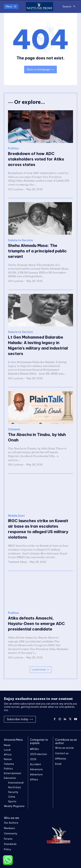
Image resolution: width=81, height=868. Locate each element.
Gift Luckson (16, 189)
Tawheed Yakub (17, 562)
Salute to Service (20, 240)
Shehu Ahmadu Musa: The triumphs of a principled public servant (37, 251)
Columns (14, 429)
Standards (10, 844)
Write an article (64, 748)
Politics (13, 148)
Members (9, 828)
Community (11, 833)
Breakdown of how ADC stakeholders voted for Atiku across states (36, 159)
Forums (8, 839)
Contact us (62, 753)
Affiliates (61, 759)
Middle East (16, 516)
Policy (7, 849)
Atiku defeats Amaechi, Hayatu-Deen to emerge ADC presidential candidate (36, 624)
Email (58, 764)
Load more (41, 670)
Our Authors (11, 823)
